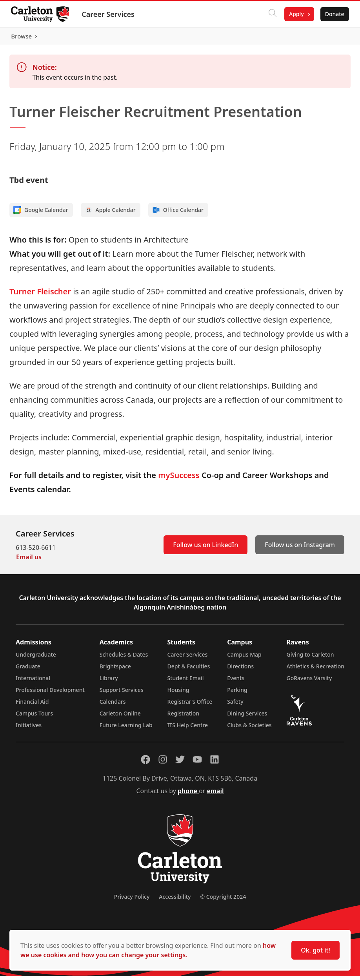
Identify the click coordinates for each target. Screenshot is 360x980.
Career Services (110, 14)
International (33, 682)
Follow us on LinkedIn (205, 549)
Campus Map (244, 658)
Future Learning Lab (126, 729)
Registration (184, 717)
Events (236, 682)
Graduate (28, 670)
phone (188, 795)
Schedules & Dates (124, 658)
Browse (332, 38)
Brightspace (115, 670)
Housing (178, 694)
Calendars (113, 705)
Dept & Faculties (189, 670)
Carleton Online (120, 717)
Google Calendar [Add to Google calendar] (41, 214)
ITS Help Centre (188, 729)
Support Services (122, 694)
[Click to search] (271, 14)
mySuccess (179, 479)
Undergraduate (36, 658)
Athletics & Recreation (315, 670)
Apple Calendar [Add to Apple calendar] (110, 214)
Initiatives (29, 729)
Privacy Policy (132, 901)
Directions (240, 670)
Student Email (186, 682)
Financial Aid (32, 705)
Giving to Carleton (310, 658)
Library (109, 682)
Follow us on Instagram (300, 549)
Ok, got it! (315, 950)
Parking (237, 694)
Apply (295, 14)
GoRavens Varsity (309, 682)
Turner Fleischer (40, 295)
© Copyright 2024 (223, 901)
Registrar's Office (190, 705)
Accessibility (175, 901)
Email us (29, 561)
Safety (235, 705)
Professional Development (50, 694)
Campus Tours (34, 717)
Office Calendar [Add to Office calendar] (178, 214)
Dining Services (247, 717)
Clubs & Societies (249, 729)
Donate (333, 14)
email (215, 795)
